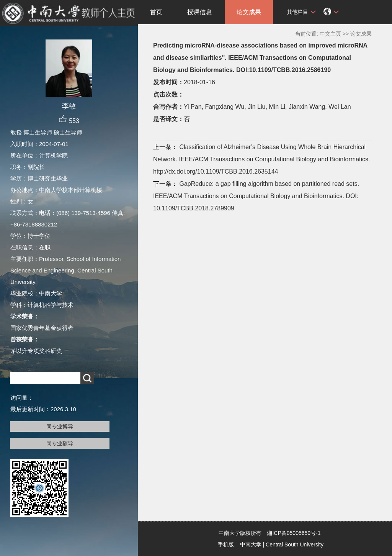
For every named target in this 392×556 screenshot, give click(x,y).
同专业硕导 (60, 443)
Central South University (295, 545)
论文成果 (249, 12)
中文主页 (330, 34)
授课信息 (199, 12)
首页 (156, 12)
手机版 (226, 545)
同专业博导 (60, 426)
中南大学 (251, 545)
